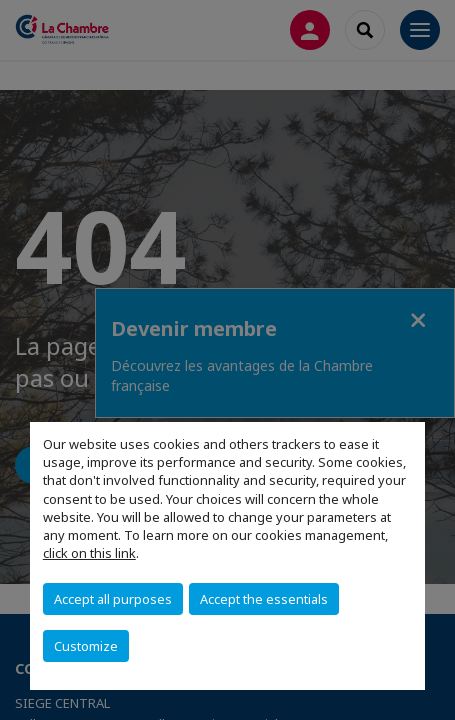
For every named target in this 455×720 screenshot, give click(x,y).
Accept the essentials (264, 599)
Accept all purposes (113, 599)
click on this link (89, 553)
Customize (86, 646)
